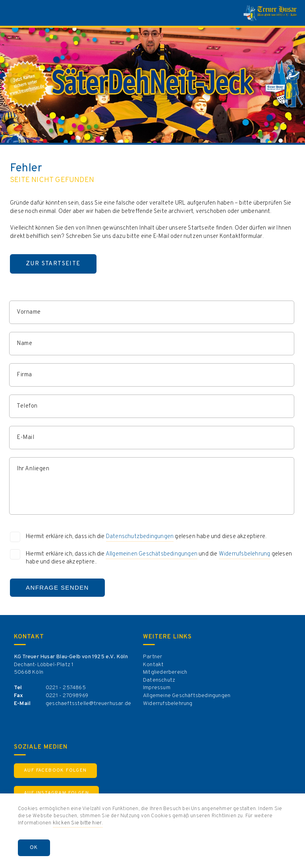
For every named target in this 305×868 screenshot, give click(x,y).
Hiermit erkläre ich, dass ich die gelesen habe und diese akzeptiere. (146, 537)
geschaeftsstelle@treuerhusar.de (88, 704)
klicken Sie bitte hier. (78, 823)
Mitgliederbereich (165, 672)
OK (34, 848)
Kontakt (153, 665)
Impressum (157, 688)
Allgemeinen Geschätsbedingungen (152, 554)
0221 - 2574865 (66, 688)
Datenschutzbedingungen (140, 537)
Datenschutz (159, 680)
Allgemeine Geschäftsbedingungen (187, 696)
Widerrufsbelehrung (245, 554)
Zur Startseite (53, 264)
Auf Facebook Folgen (55, 770)
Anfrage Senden (57, 587)
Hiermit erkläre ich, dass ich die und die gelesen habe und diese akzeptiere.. (159, 558)
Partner (152, 657)
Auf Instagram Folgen (56, 793)
